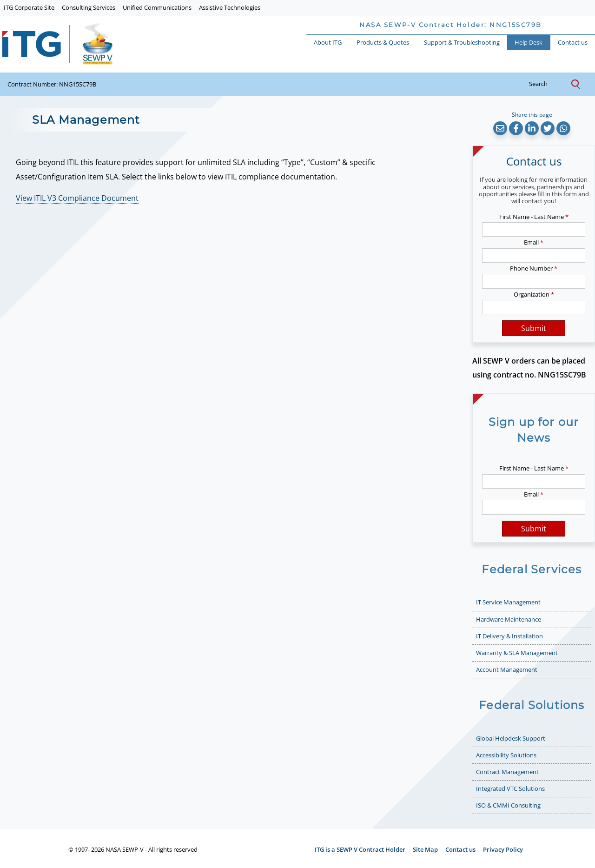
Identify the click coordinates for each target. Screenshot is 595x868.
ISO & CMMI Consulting (508, 805)
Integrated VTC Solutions (510, 788)
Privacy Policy (503, 849)
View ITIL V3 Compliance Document (77, 198)
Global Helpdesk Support (511, 738)
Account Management (507, 669)
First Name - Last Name (534, 217)
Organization (534, 294)
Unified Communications (157, 7)
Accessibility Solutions (506, 755)
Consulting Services (89, 7)
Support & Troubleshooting (462, 42)
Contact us (573, 42)
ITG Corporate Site (29, 7)
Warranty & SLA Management (517, 653)
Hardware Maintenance (509, 619)
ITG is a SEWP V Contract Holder (360, 849)
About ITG (328, 42)
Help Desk (529, 42)
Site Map (425, 849)
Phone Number (534, 268)
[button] (500, 128)
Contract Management (507, 772)
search (545, 84)
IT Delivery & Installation (509, 636)
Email (534, 242)
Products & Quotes (383, 42)
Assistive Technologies (230, 7)
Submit (534, 328)
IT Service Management (508, 602)
